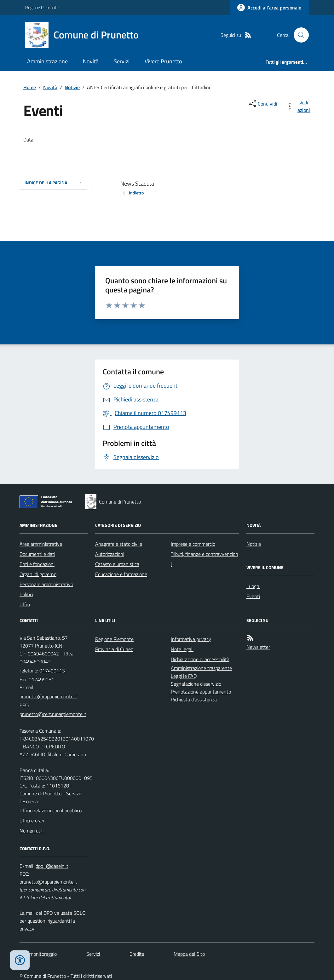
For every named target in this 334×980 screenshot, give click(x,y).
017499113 (52, 671)
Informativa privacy (191, 639)
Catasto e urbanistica (117, 564)
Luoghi (253, 586)
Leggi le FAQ (184, 676)
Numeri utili (32, 831)
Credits (137, 954)
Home (30, 87)
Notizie (72, 87)
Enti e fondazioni (37, 564)
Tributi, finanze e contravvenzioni (204, 559)
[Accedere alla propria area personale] (269, 8)
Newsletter (258, 647)
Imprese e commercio (193, 544)
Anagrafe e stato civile (119, 544)
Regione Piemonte (42, 7)
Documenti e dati (37, 554)
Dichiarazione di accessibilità (200, 659)
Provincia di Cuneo (114, 649)
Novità (91, 61)
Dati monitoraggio (38, 954)
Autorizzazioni (110, 554)
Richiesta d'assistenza (194, 700)
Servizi (122, 61)
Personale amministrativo (46, 584)
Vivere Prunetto (163, 61)
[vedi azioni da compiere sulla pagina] (299, 106)
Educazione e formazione (121, 574)
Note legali (182, 649)
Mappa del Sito (189, 954)
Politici (26, 594)
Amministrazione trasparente (201, 668)
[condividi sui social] (262, 104)
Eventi (253, 596)
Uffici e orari (32, 821)
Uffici (25, 604)
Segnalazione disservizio (196, 684)
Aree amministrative (41, 544)
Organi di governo (38, 574)
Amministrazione (47, 61)
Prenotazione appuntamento (201, 692)
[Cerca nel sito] (299, 35)
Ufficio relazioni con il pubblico (51, 810)
